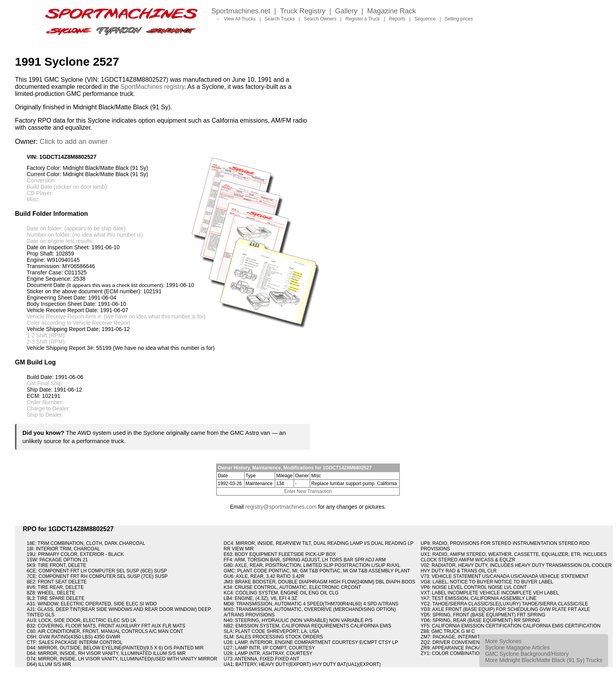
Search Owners (320, 19)
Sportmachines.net (241, 11)
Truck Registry (303, 11)
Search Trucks (280, 19)
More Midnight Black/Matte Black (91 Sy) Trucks (544, 660)
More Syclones (503, 641)
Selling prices (459, 19)
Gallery (346, 11)
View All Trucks (240, 19)
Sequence (425, 19)
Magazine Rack (392, 11)
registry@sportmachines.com (281, 507)
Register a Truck (362, 19)
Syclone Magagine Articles (517, 647)
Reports (397, 19)
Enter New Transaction (308, 491)
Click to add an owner (74, 142)
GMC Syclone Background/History (527, 654)
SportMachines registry (152, 87)
